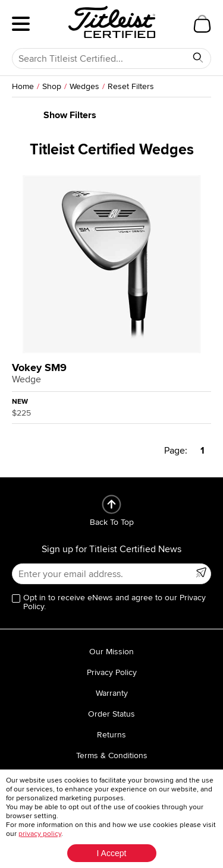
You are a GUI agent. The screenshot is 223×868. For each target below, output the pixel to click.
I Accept (112, 853)
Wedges (84, 86)
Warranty (112, 693)
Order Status (111, 714)
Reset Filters (131, 86)
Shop (52, 86)
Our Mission (111, 652)
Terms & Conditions (112, 755)
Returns (111, 735)
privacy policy (40, 834)
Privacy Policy (112, 672)
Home (23, 86)
